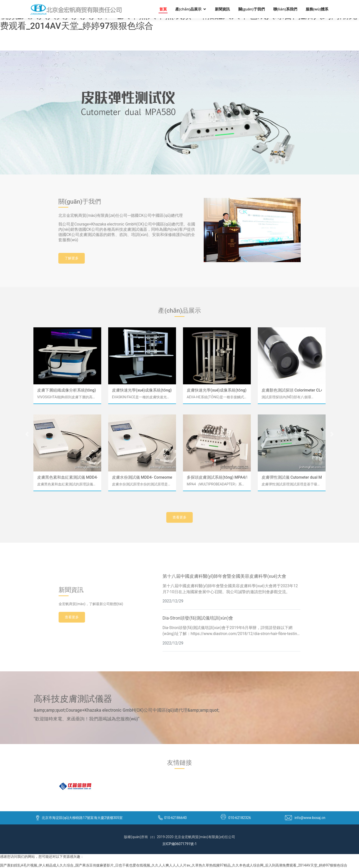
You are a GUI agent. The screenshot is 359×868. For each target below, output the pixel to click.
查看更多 (179, 517)
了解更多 (72, 258)
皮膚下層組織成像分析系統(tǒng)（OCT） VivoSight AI (67, 390)
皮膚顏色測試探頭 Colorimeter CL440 (292, 390)
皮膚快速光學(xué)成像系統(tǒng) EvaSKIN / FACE (142, 390)
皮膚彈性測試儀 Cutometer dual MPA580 (292, 477)
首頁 (163, 9)
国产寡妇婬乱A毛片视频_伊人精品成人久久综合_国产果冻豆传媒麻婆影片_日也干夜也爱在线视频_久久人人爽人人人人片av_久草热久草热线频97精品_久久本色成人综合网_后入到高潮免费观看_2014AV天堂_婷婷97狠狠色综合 (174, 865)
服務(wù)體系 (317, 9)
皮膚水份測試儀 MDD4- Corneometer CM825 (142, 477)
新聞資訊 (222, 9)
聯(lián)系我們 (285, 9)
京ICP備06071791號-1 (179, 844)
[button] (27, 434)
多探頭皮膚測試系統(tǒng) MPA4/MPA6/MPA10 (217, 477)
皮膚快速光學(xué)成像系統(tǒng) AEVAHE (217, 390)
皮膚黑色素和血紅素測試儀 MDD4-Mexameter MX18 (67, 477)
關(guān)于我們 (252, 9)
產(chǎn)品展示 (188, 9)
